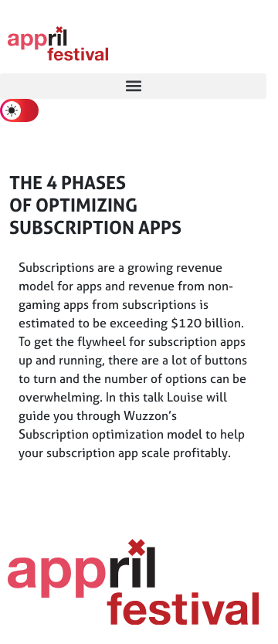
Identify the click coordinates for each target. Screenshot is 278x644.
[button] (133, 86)
